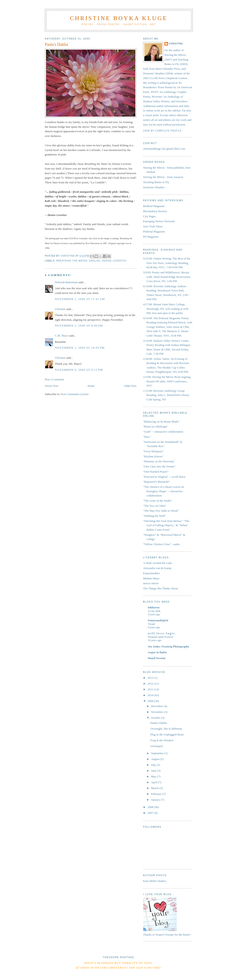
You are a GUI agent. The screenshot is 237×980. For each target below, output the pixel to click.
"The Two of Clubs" (155, 506)
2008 (151, 807)
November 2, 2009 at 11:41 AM (80, 299)
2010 (151, 695)
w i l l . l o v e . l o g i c (161, 633)
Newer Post (52, 386)
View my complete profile (163, 131)
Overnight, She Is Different (166, 729)
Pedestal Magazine (154, 231)
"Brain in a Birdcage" (156, 426)
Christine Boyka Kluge (119, 18)
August (156, 759)
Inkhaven (154, 607)
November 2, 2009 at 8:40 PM (79, 326)
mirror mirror (151, 583)
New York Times (153, 226)
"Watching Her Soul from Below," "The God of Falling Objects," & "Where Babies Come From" (166, 525)
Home (91, 386)
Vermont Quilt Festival (160, 637)
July (154, 765)
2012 (151, 684)
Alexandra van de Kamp (157, 568)
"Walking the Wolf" (155, 516)
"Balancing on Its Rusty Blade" (161, 422)
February (157, 794)
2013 (151, 678)
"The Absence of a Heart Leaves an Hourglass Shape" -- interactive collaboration (164, 491)
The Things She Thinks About (161, 588)
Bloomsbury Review (155, 211)
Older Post (130, 386)
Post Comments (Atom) (75, 394)
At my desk (154, 611)
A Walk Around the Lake (158, 563)
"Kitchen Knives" (153, 456)
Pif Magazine (151, 237)
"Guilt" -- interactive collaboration (163, 432)
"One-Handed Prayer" (156, 472)
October (156, 718)
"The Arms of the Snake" (158, 501)
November (157, 712)
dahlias (95, 261)
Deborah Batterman (66, 282)
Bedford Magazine (154, 206)
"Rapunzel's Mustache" (157, 482)
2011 (151, 689)
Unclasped (156, 746)
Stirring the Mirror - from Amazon (163, 177)
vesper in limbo (157, 652)
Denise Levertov (114, 261)
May (154, 776)
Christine (60, 309)
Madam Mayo (151, 578)
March (155, 788)
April (154, 782)
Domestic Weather (154, 187)
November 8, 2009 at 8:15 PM (79, 370)
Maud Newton (157, 658)
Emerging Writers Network (159, 221)
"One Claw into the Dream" (159, 466)
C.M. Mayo (62, 336)
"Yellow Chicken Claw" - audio (162, 544)
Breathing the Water (72, 261)
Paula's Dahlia (159, 723)
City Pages (149, 216)
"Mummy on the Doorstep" (159, 461)
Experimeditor (152, 573)
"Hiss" (147, 437)
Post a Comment (55, 379)
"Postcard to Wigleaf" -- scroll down (164, 477)
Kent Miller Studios (155, 881)
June (154, 771)
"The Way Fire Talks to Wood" (161, 511)
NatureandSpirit (158, 620)
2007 (151, 813)
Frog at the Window (162, 740)
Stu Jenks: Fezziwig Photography (169, 646)
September (158, 753)
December (157, 706)
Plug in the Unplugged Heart (167, 734)
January (156, 800)
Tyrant (151, 624)
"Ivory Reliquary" (154, 451)
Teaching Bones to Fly (156, 182)
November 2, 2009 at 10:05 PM (80, 348)
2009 (151, 701)
